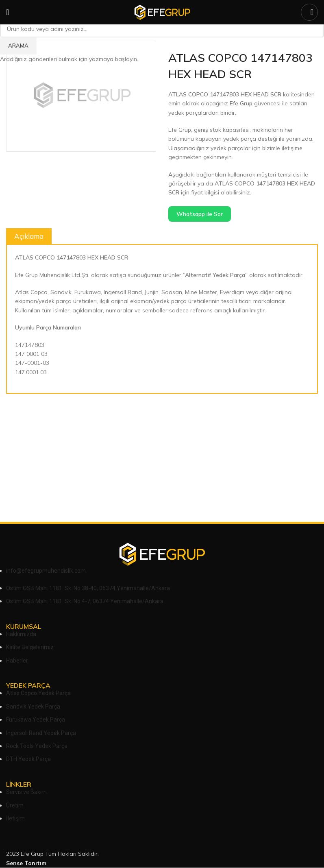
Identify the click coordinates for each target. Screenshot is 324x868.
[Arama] (309, 12)
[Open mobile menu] (8, 12)
